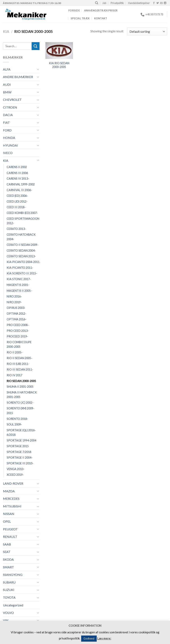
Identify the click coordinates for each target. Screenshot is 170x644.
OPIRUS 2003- (16, 308)
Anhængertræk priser (101, 10)
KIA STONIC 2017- (19, 279)
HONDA (9, 138)
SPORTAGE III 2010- (20, 463)
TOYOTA (9, 597)
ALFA (7, 69)
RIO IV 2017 (14, 375)
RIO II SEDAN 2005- (19, 358)
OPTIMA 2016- (17, 319)
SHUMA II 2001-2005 (20, 387)
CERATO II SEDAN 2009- (23, 245)
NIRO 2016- (14, 296)
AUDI (7, 84)
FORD (7, 130)
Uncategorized (13, 605)
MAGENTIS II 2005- (19, 291)
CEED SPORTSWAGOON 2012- (23, 221)
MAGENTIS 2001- (18, 285)
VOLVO (8, 613)
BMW (7, 92)
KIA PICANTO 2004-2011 (23, 262)
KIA (6, 32)
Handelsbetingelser (139, 3)
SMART (8, 567)
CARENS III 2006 (17, 173)
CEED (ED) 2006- (17, 196)
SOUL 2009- (14, 424)
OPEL (7, 521)
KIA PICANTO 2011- (20, 268)
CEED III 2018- (16, 207)
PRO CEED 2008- (18, 325)
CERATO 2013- (16, 229)
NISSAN (9, 514)
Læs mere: (104, 638)
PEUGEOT (10, 529)
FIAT (6, 122)
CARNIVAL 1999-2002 (21, 184)
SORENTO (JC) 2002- (20, 403)
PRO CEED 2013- (18, 331)
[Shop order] (147, 31)
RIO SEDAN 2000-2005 (21, 381)
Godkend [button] (89, 638)
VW (6, 620)
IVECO (8, 153)
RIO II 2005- (15, 352)
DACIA (8, 115)
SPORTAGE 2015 (18, 446)
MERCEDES (11, 499)
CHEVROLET (12, 100)
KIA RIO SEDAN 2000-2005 (59, 65)
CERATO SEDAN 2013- (21, 256)
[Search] (97, 3)
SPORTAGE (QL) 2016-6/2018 (21, 432)
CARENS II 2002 (17, 167)
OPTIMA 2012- (17, 314)
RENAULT (10, 537)
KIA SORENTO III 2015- (22, 273)
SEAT (7, 552)
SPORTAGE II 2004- (20, 458)
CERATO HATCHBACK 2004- (21, 237)
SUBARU (9, 582)
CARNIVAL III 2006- (19, 190)
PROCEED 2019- (17, 336)
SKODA (8, 559)
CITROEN (10, 107)
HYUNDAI (10, 145)
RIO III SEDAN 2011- (20, 369)
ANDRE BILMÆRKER (18, 77)
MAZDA (9, 491)
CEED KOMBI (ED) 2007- (22, 213)
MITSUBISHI (12, 506)
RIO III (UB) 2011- (18, 364)
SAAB (7, 544)
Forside (74, 10)
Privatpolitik (117, 3)
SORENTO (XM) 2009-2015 (21, 411)
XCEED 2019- (15, 475)
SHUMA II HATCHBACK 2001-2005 (22, 395)
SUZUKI (9, 590)
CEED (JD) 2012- (17, 201)
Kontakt (101, 18)
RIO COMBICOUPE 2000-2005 (19, 344)
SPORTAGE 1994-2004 (21, 440)
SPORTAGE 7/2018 (19, 452)
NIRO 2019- (14, 302)
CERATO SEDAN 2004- (21, 250)
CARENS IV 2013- (18, 179)
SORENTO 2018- (17, 419)
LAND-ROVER (13, 483)
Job (104, 3)
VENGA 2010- (16, 469)
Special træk (80, 18)
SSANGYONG (13, 575)
